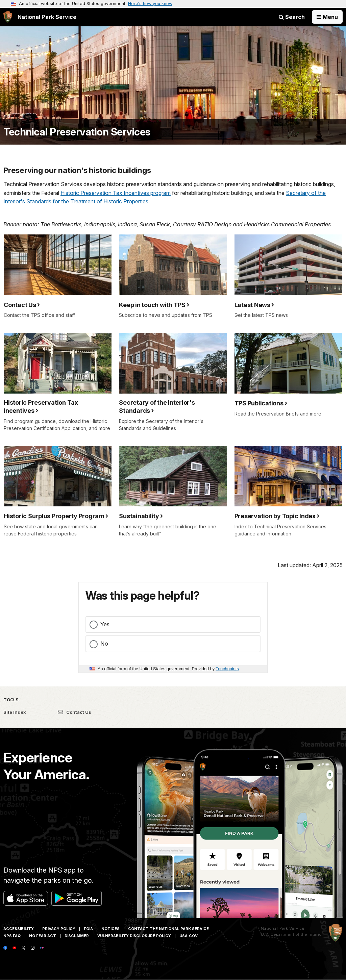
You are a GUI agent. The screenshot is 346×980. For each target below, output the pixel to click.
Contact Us (75, 712)
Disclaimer (77, 936)
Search (292, 17)
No (104, 644)
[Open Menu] (327, 17)
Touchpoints (227, 669)
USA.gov (189, 936)
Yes (105, 624)
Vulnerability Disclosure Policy (134, 936)
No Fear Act (43, 936)
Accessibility (19, 929)
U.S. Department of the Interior (292, 934)
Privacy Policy (59, 929)
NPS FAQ (12, 936)
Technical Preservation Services (77, 132)
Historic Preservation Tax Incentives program (116, 193)
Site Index (15, 712)
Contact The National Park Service (168, 929)
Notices (110, 929)
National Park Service (283, 928)
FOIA (88, 929)
